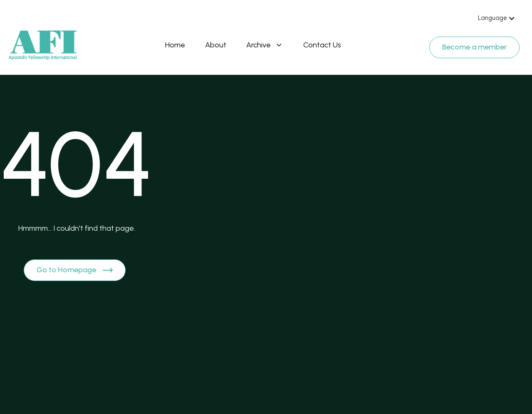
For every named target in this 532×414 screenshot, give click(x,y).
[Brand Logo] (43, 45)
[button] (497, 18)
